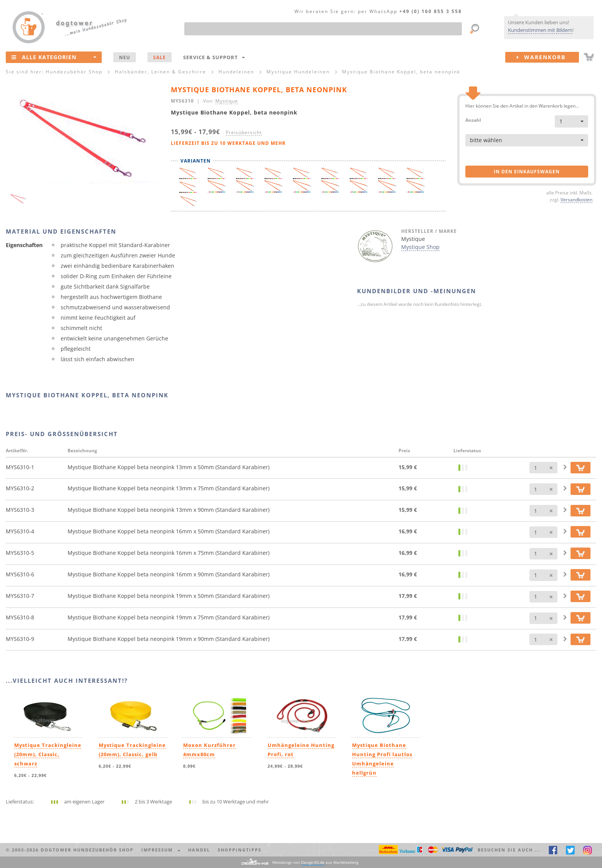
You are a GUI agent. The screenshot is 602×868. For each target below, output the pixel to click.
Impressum (161, 850)
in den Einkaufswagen (527, 172)
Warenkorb (548, 57)
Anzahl (473, 120)
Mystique (227, 101)
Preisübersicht (244, 132)
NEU (125, 57)
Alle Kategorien (54, 57)
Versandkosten (576, 199)
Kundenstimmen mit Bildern (540, 30)
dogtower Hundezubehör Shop (87, 850)
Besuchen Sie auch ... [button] (509, 850)
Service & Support (214, 57)
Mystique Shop (420, 247)
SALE (160, 57)
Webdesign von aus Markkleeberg (315, 862)
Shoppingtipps (240, 850)
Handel (199, 850)
